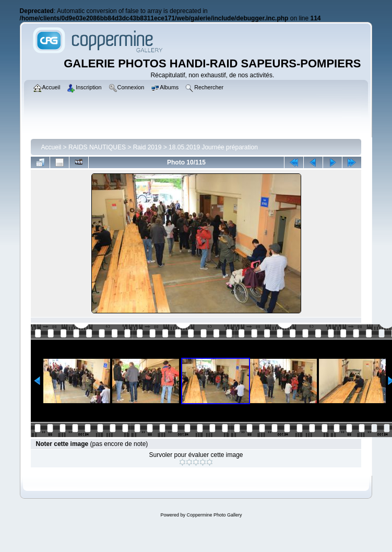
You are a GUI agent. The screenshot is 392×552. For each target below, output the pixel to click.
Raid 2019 (147, 147)
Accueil (51, 147)
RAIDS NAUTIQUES (97, 147)
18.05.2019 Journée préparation (213, 147)
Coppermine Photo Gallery (214, 515)
